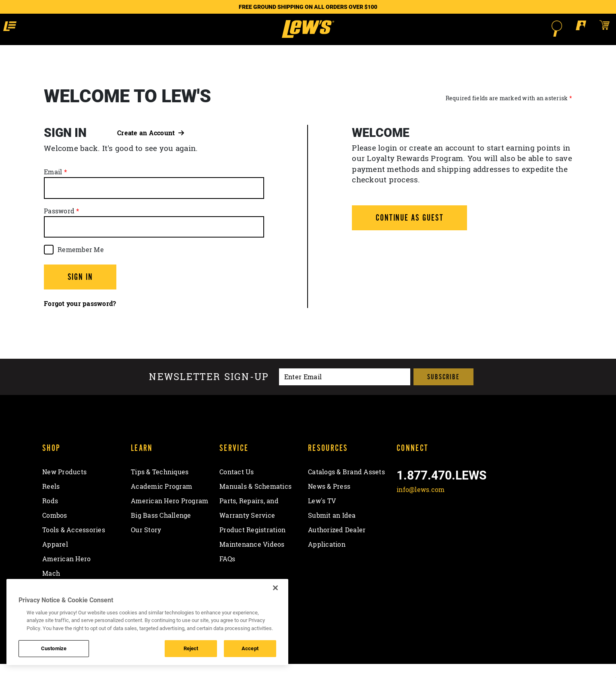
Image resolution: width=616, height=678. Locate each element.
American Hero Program (170, 515)
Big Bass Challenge (161, 530)
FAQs (227, 573)
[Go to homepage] (308, 36)
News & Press (329, 501)
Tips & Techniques (160, 486)
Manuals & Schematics (255, 501)
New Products (64, 486)
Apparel (55, 559)
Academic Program (161, 501)
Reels (51, 501)
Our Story (146, 544)
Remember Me (81, 264)
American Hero (66, 573)
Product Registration (252, 544)
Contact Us (237, 486)
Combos (55, 530)
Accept (250, 648)
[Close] (275, 588)
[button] (72, 28)
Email (53, 186)
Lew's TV (322, 515)
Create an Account (151, 147)
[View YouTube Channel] (468, 523)
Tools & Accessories (74, 544)
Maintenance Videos (252, 559)
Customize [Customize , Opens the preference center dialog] (54, 648)
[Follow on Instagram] (447, 523)
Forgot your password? (80, 318)
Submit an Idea (332, 530)
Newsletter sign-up (209, 391)
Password (59, 225)
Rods (50, 515)
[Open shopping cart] (545, 28)
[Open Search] (498, 29)
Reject (191, 648)
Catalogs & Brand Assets (346, 486)
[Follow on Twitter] (425, 523)
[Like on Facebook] (404, 523)
